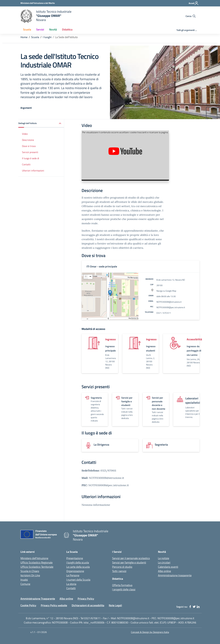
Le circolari (164, 562)
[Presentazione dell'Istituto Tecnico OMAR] (125, 155)
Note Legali (115, 605)
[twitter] (194, 607)
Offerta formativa (122, 585)
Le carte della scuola (78, 567)
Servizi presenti (30, 152)
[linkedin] (198, 607)
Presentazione (75, 558)
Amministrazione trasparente (175, 575)
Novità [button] (53, 29)
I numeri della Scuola (78, 580)
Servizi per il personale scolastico (131, 558)
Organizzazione (75, 571)
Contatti (26, 164)
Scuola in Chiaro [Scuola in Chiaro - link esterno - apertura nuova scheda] (30, 571)
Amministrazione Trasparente (38, 599)
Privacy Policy (86, 599)
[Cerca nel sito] (191, 16)
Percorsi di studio (122, 567)
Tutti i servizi (119, 571)
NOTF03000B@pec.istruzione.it (171, 307)
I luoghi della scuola (78, 562)
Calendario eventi (168, 567)
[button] (41, 123)
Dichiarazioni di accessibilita (88, 605)
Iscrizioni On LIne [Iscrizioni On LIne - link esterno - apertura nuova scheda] (30, 575)
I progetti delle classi (124, 589)
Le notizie (164, 558)
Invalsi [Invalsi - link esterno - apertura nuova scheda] (24, 580)
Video (25, 134)
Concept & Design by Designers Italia (150, 632)
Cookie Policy (28, 605)
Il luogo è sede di (31, 158)
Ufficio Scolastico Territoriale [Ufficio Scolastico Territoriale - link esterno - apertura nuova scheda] (37, 567)
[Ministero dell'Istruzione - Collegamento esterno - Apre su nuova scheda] (38, 3)
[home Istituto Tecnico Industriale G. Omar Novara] (79, 16)
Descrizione (28, 140)
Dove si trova (29, 146)
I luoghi (47, 37)
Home (24, 37)
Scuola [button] (27, 29)
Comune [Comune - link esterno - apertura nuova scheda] (25, 584)
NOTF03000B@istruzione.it (169, 302)
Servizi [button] (40, 29)
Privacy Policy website (54, 605)
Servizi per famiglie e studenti (129, 562)
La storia (71, 584)
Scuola (35, 37)
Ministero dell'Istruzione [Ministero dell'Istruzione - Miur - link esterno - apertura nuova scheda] (34, 558)
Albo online (164, 571)
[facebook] (190, 607)
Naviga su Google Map (166, 291)
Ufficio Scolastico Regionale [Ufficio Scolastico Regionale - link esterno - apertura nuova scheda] (37, 562)
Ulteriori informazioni (33, 171)
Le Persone (73, 575)
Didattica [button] (67, 29)
